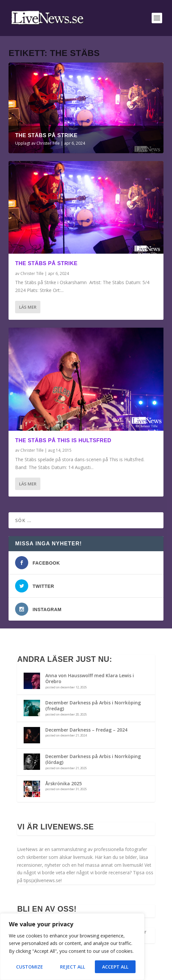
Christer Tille (48, 143)
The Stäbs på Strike (46, 135)
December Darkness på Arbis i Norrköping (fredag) (93, 706)
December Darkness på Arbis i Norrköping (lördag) (93, 759)
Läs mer (28, 307)
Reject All (73, 967)
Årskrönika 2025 (64, 783)
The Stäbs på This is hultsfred (63, 440)
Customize (30, 967)
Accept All (115, 967)
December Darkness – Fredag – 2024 (86, 730)
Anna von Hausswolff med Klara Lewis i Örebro (90, 678)
